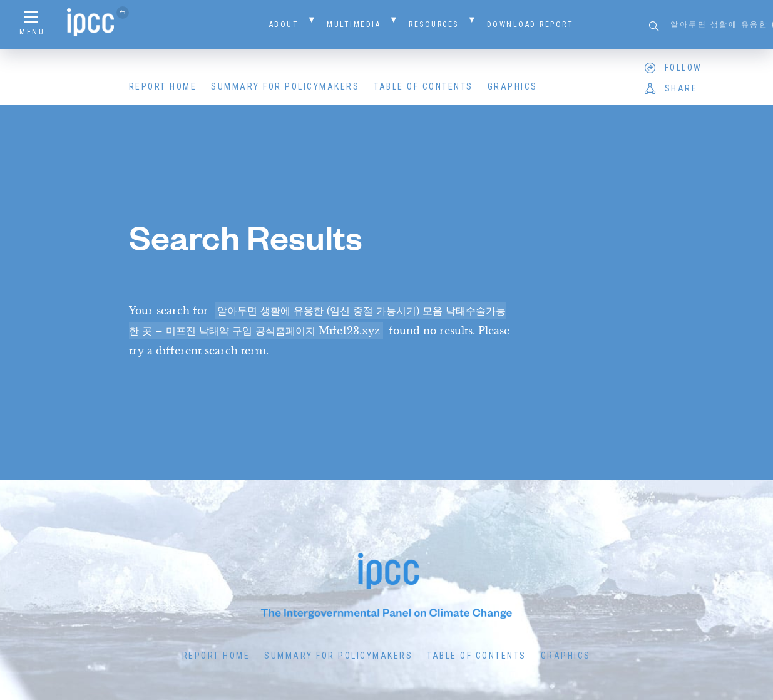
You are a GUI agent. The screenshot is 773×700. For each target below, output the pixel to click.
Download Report (530, 24)
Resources (434, 24)
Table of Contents (423, 86)
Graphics (513, 86)
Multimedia (354, 24)
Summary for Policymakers (285, 86)
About (284, 24)
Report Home (163, 86)
